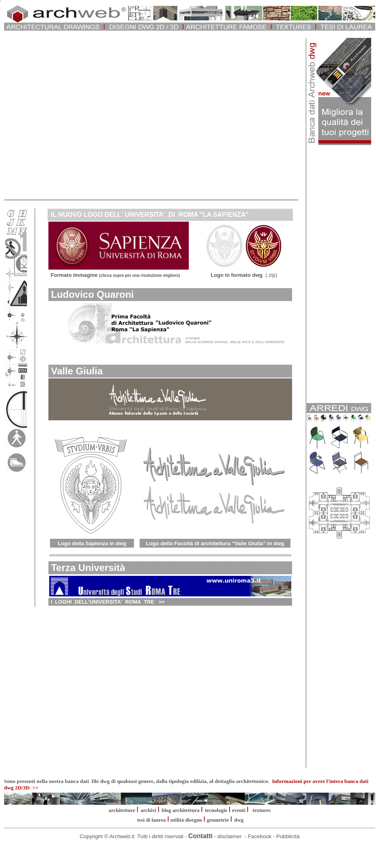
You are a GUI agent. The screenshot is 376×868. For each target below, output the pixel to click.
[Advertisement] (76, 114)
